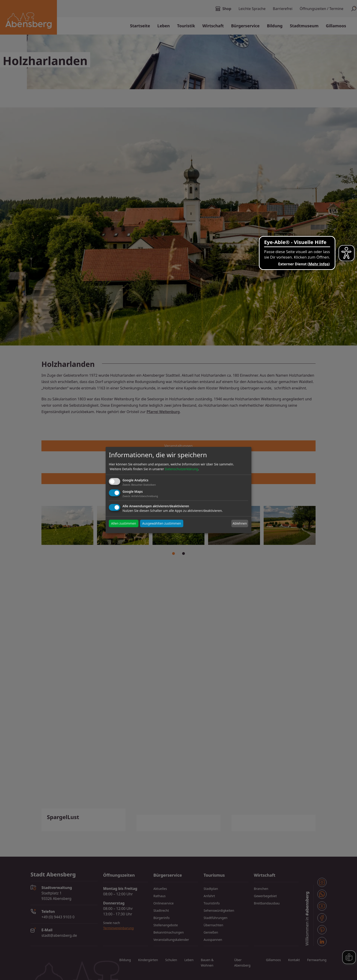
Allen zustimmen (124, 524)
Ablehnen (240, 523)
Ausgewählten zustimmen (162, 524)
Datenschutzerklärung (181, 469)
